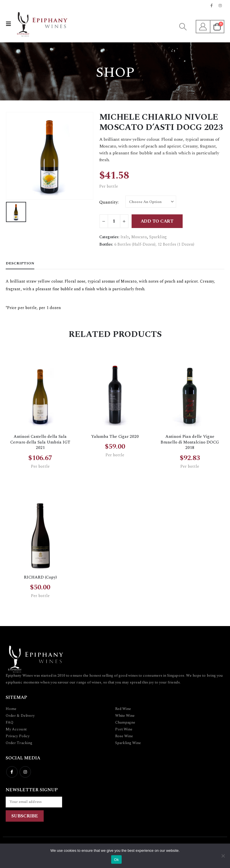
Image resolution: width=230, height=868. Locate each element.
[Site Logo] (42, 24)
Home (11, 709)
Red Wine (123, 709)
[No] (223, 856)
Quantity (108, 202)
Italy (125, 237)
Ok (116, 860)
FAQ (10, 722)
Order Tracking (19, 743)
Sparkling (158, 237)
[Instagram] (220, 5)
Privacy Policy (18, 736)
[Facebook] (212, 5)
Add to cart (157, 221)
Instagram (25, 772)
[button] (10, 24)
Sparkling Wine (128, 743)
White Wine (125, 716)
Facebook (12, 772)
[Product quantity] (114, 221)
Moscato (139, 237)
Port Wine (124, 729)
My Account (16, 729)
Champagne (125, 722)
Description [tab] (20, 263)
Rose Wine (124, 736)
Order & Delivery (20, 716)
